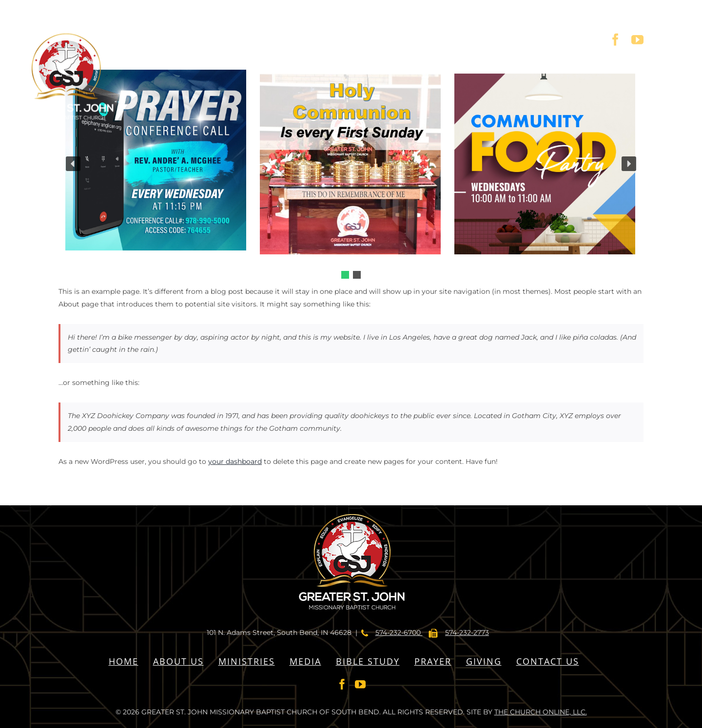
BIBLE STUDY (368, 661)
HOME (124, 661)
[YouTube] (360, 684)
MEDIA (305, 661)
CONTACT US (548, 661)
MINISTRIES (247, 661)
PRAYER (433, 661)
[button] (345, 275)
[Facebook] (342, 684)
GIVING (484, 661)
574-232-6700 (399, 632)
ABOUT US (178, 661)
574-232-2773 (467, 632)
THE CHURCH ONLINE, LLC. (541, 712)
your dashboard (235, 461)
